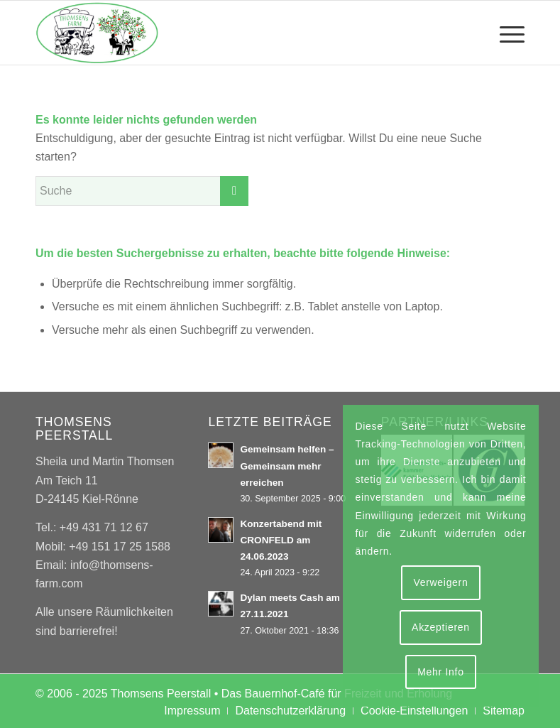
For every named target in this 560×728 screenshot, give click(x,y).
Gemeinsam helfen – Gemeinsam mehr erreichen (287, 466)
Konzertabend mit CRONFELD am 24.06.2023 (281, 540)
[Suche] (142, 191)
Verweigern (440, 582)
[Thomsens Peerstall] (97, 33)
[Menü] (505, 33)
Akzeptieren (441, 627)
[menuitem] (505, 33)
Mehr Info (440, 672)
